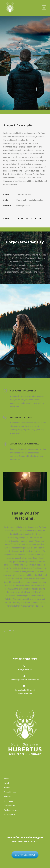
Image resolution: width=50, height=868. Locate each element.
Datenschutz (9, 806)
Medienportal (10, 815)
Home (6, 779)
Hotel (6, 783)
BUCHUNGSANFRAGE (25, 855)
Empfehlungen (10, 792)
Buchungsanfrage (12, 810)
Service (7, 788)
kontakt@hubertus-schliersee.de (25, 680)
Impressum (9, 801)
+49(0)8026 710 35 (25, 669)
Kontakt (7, 797)
